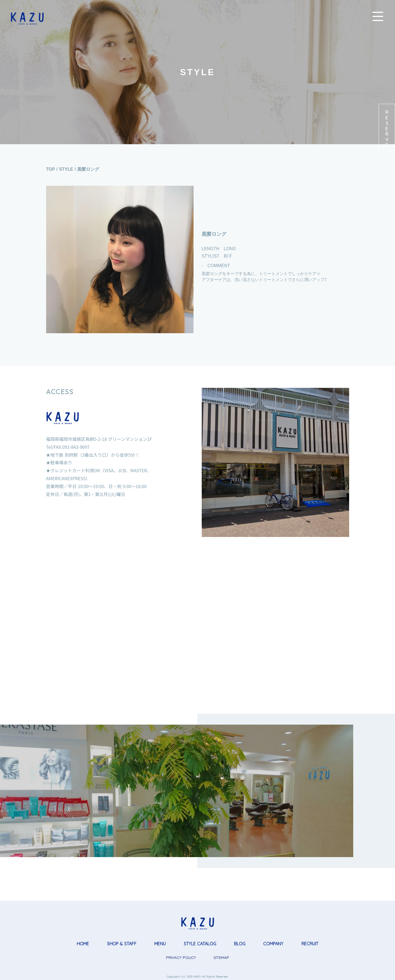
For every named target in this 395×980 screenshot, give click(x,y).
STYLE (66, 169)
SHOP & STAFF (122, 944)
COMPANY (273, 944)
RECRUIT (310, 944)
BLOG (240, 944)
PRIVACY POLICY (181, 958)
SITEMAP (221, 958)
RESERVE (387, 129)
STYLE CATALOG (200, 944)
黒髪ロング (88, 169)
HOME (83, 944)
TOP (51, 169)
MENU (160, 944)
